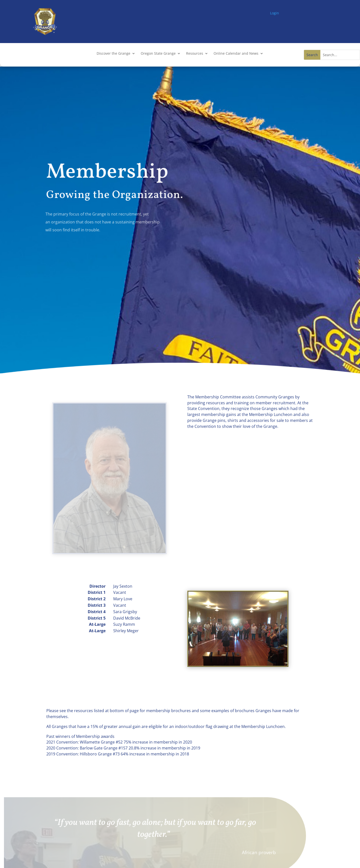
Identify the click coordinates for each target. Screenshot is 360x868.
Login (275, 13)
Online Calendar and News (236, 54)
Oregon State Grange (158, 54)
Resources (195, 54)
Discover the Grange (113, 54)
